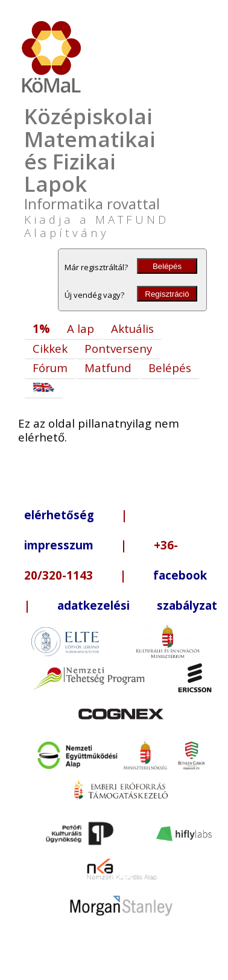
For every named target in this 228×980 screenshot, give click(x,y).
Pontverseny (118, 348)
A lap (81, 328)
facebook (180, 575)
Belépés (167, 266)
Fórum (50, 368)
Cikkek (50, 348)
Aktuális (132, 328)
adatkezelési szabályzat (137, 605)
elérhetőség (59, 515)
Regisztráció (167, 294)
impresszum (59, 545)
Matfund (108, 368)
